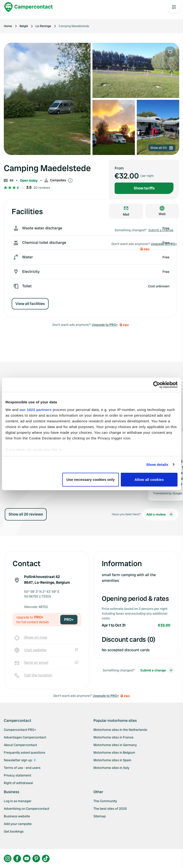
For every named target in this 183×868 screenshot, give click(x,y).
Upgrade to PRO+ (105, 325)
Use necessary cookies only (91, 480)
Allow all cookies (149, 480)
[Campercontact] (29, 7)
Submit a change (161, 230)
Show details (157, 465)
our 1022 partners (36, 410)
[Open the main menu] (174, 7)
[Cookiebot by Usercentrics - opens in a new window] (157, 385)
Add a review (160, 514)
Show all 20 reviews (26, 514)
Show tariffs (144, 188)
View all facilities (30, 304)
